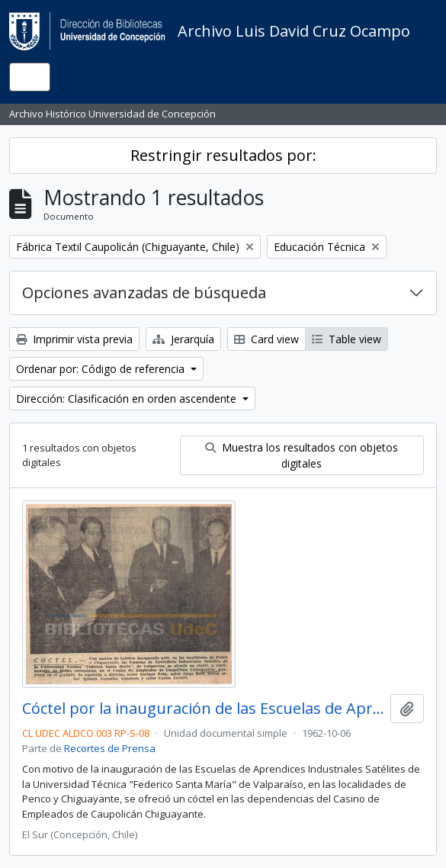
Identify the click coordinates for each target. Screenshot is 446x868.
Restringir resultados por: (223, 155)
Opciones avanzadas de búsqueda (144, 293)
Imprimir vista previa (74, 339)
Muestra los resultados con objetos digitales (302, 455)
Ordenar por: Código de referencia (102, 369)
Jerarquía (183, 339)
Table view (347, 339)
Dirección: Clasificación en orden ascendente (128, 399)
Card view (266, 339)
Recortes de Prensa (110, 748)
